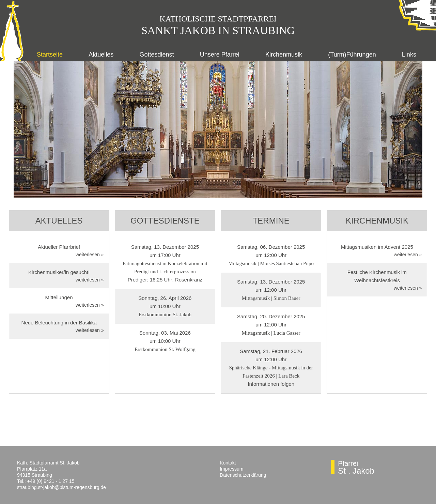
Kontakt (228, 463)
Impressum (231, 469)
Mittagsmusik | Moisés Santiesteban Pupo (271, 263)
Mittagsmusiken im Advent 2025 (377, 247)
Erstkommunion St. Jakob (165, 315)
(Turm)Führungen (352, 55)
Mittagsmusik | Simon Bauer (271, 298)
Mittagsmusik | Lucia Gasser (271, 333)
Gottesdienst (157, 55)
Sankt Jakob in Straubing (218, 30)
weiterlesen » (90, 255)
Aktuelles (101, 55)
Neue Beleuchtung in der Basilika (59, 323)
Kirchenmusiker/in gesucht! (59, 272)
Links (409, 55)
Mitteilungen (59, 297)
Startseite (50, 55)
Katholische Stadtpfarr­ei (218, 19)
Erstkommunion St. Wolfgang (165, 349)
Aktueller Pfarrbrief (59, 247)
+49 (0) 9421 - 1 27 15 (51, 481)
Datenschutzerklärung (243, 475)
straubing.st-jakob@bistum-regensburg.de (61, 487)
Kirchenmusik (284, 55)
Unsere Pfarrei (220, 55)
